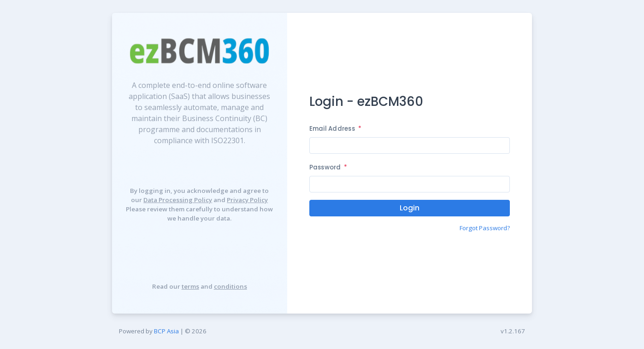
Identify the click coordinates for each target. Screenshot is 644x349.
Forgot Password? (485, 228)
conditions (230, 286)
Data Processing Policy (178, 200)
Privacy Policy (247, 200)
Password (328, 167)
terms (190, 286)
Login (410, 208)
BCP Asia (166, 331)
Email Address (335, 129)
